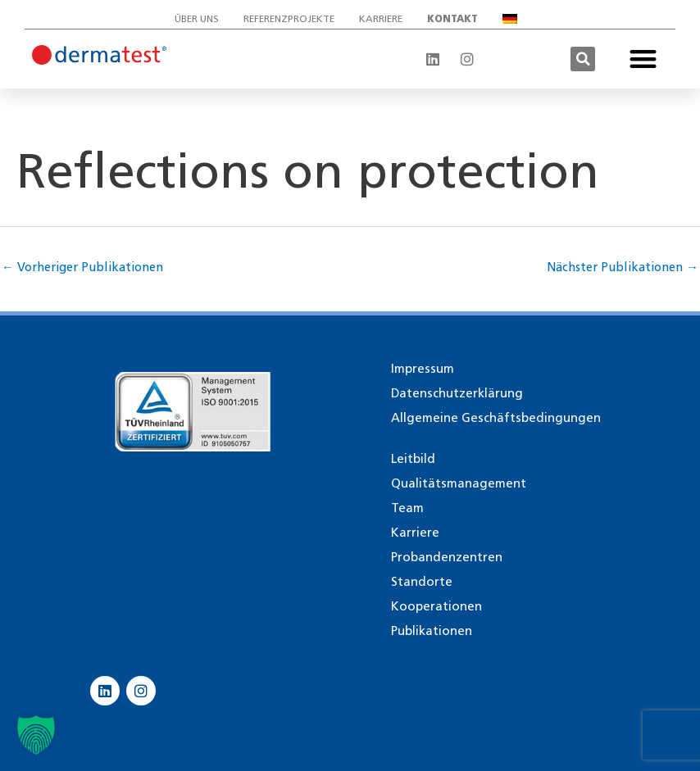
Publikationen (432, 631)
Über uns (197, 18)
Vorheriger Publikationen (84, 267)
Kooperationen (436, 606)
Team (407, 508)
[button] (583, 59)
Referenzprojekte (289, 18)
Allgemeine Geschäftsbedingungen (496, 418)
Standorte (422, 582)
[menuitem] (514, 19)
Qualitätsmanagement (459, 483)
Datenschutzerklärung (457, 393)
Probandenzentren (447, 557)
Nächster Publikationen (622, 267)
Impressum (423, 369)
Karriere (381, 18)
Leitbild (413, 459)
